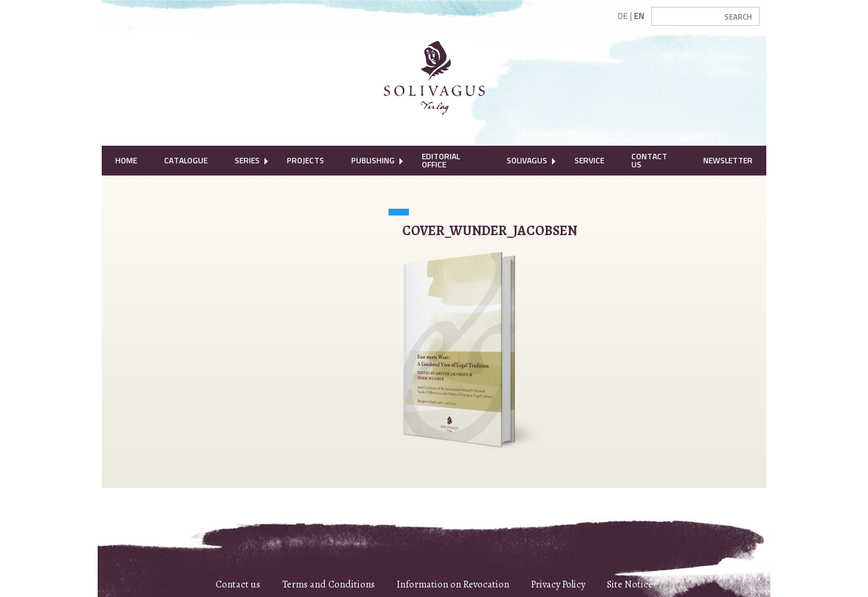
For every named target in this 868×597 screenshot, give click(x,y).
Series (247, 160)
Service (589, 160)
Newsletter (728, 160)
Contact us (238, 584)
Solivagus (527, 160)
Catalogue (186, 160)
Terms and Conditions (329, 584)
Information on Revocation (453, 584)
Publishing (373, 160)
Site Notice (630, 584)
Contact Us (649, 160)
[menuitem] (126, 161)
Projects (305, 160)
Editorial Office (441, 160)
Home (126, 160)
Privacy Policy (558, 584)
